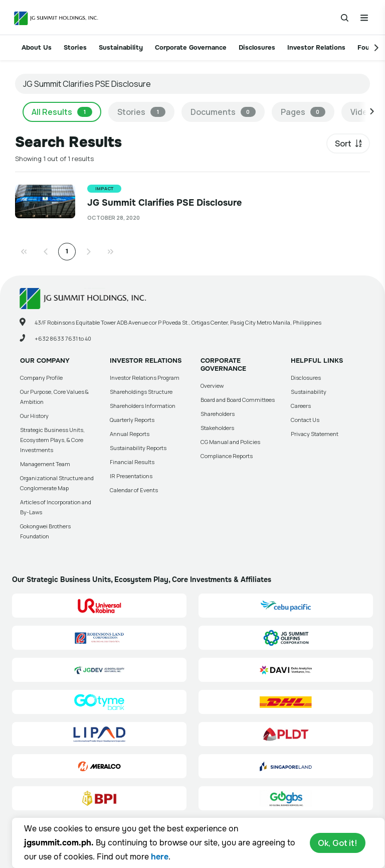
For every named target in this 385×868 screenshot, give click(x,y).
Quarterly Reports (132, 420)
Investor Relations (316, 47)
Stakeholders (217, 428)
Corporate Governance (191, 47)
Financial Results (132, 462)
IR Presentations (131, 476)
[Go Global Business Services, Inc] (286, 798)
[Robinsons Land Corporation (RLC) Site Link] (99, 638)
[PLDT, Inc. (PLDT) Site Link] (286, 734)
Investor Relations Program (145, 378)
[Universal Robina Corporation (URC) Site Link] (99, 606)
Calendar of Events (134, 490)
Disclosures (257, 47)
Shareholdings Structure (141, 392)
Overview (212, 386)
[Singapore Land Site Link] (286, 766)
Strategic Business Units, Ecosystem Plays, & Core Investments (52, 440)
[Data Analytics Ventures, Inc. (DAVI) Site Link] (286, 670)
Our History (34, 416)
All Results (62, 112)
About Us (37, 47)
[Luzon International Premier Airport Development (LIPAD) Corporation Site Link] (99, 734)
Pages (303, 112)
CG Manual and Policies (230, 442)
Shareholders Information (143, 406)
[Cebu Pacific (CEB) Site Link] (286, 606)
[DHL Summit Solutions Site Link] (286, 702)
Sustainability (121, 47)
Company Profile (41, 378)
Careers (301, 406)
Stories (75, 47)
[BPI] (99, 798)
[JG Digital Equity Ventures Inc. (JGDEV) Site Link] (99, 670)
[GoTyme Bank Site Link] (99, 702)
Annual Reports (130, 434)
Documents (223, 112)
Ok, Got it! (338, 843)
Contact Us (305, 420)
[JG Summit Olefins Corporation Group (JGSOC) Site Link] (286, 638)
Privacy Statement (315, 434)
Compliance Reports (227, 456)
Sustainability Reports (138, 448)
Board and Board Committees (238, 400)
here (160, 857)
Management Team (45, 464)
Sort (343, 143)
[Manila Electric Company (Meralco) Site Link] (99, 766)
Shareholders (218, 414)
